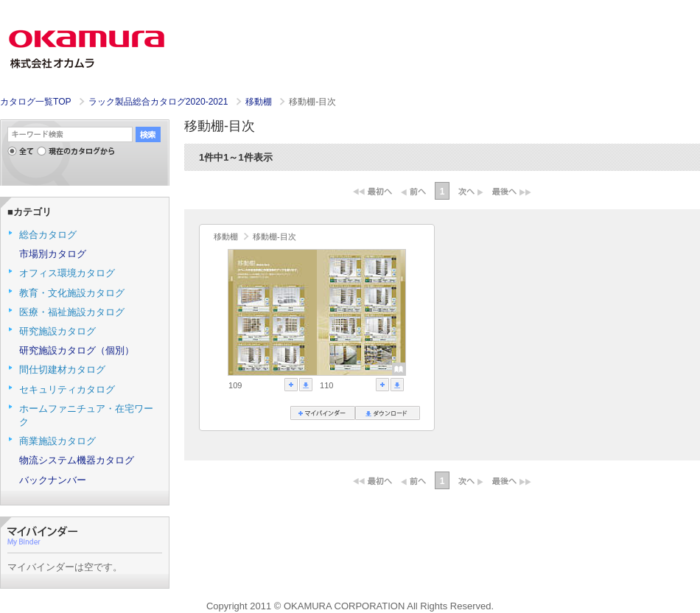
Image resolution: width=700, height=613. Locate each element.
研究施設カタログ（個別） (77, 350)
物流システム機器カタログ (77, 460)
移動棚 (260, 102)
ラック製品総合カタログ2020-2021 (160, 102)
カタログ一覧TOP (35, 102)
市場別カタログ (53, 254)
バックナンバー (53, 480)
